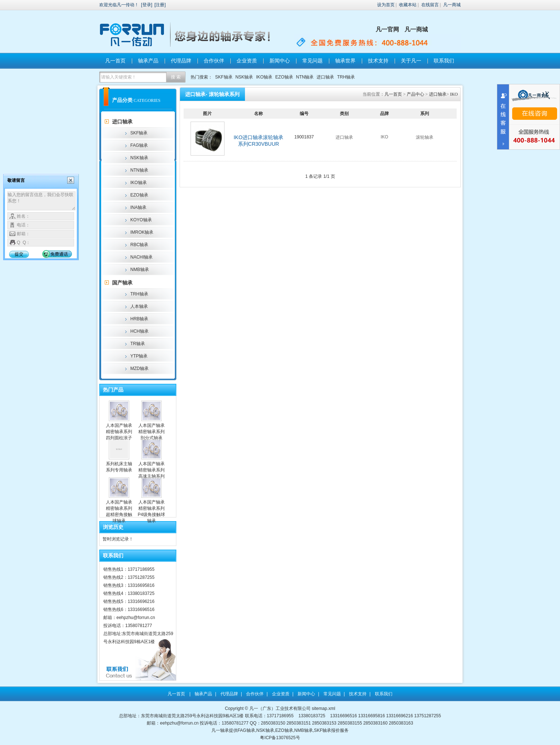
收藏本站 (408, 5)
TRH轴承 (346, 77)
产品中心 (415, 94)
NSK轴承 (244, 77)
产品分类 (122, 100)
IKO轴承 (264, 77)
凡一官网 (387, 29)
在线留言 (430, 5)
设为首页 (386, 5)
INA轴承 (138, 207)
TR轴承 (138, 344)
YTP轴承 (139, 356)
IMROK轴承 (142, 232)
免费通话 (59, 254)
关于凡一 (411, 61)
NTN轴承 (305, 77)
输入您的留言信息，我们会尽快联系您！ (41, 201)
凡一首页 (115, 61)
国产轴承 (122, 283)
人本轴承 (139, 306)
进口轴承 (325, 77)
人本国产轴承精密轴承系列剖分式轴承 (151, 432)
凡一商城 (452, 5)
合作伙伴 (214, 61)
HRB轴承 (139, 319)
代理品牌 (181, 61)
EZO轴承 (284, 77)
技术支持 (378, 61)
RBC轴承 (139, 245)
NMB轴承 (140, 270)
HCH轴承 (139, 331)
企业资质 (247, 61)
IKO (454, 94)
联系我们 (444, 61)
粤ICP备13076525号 (280, 738)
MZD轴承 (139, 368)
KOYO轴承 (141, 220)
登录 (147, 5)
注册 (160, 5)
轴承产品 (148, 61)
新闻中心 (280, 61)
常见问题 (312, 61)
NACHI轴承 (141, 257)
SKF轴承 (224, 77)
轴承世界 (345, 61)
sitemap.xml (323, 708)
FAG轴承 (139, 145)
